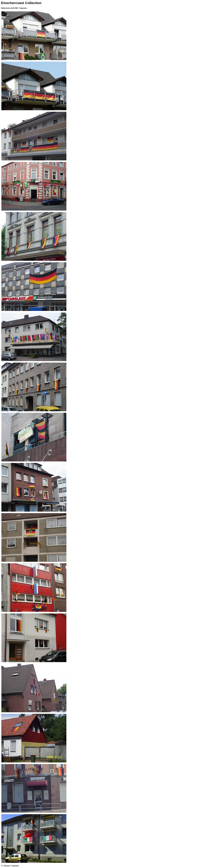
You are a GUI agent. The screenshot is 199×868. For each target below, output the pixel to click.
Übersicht (7, 866)
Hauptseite (15, 866)
